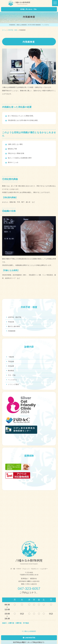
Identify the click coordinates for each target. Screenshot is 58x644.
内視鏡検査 (12, 331)
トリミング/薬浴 (13, 384)
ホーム (4, 30)
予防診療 (11, 361)
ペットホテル (12, 380)
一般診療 (11, 357)
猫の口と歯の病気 (14, 326)
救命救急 (11, 371)
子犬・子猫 (12, 375)
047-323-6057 (29, 589)
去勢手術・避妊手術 (15, 317)
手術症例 (11, 322)
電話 (29, 9)
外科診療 (11, 366)
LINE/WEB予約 (29, 638)
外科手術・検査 (13, 30)
